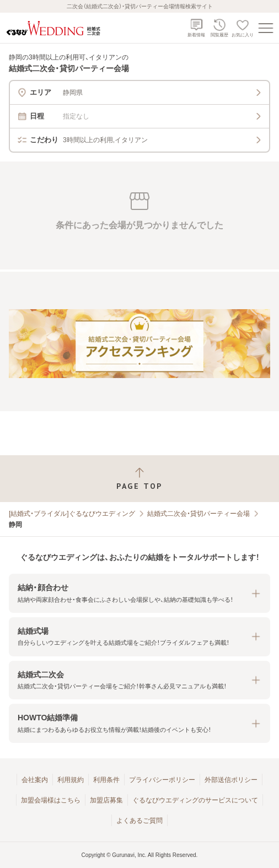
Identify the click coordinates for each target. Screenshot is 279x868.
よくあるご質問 (139, 821)
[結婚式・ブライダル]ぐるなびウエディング (72, 514)
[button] (139, 593)
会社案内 (35, 780)
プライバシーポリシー (162, 780)
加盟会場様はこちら (51, 800)
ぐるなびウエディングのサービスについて (195, 800)
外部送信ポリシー (231, 780)
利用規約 (71, 780)
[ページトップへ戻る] (139, 479)
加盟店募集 (106, 800)
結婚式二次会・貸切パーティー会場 (198, 514)
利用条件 (106, 780)
